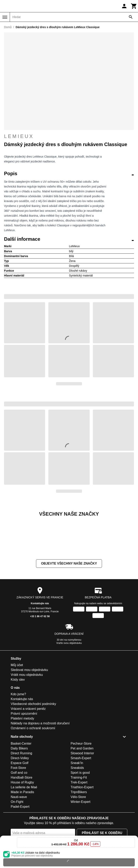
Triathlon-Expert (82, 828)
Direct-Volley (20, 799)
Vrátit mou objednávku (27, 715)
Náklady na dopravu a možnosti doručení (40, 764)
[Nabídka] (5, 17)
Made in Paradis (22, 832)
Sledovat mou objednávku (29, 710)
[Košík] (134, 6)
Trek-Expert (79, 823)
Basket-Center (21, 784)
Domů (8, 27)
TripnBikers (79, 832)
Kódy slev (18, 720)
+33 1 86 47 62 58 (40, 657)
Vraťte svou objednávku (69, 684)
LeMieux (69, 136)
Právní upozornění (24, 754)
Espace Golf (20, 803)
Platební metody (22, 759)
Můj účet (17, 705)
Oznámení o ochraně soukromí (33, 769)
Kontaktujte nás (40, 644)
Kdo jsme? (18, 735)
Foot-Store (18, 808)
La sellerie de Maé (24, 828)
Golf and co (19, 813)
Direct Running (21, 794)
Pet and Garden (82, 789)
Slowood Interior (82, 794)
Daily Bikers (19, 789)
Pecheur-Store (81, 784)
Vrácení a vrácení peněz (28, 749)
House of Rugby (22, 823)
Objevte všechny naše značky (69, 604)
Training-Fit (79, 818)
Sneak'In (77, 803)
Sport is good (80, 813)
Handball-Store (22, 818)
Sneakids (77, 808)
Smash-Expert (81, 799)
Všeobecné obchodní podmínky (33, 744)
